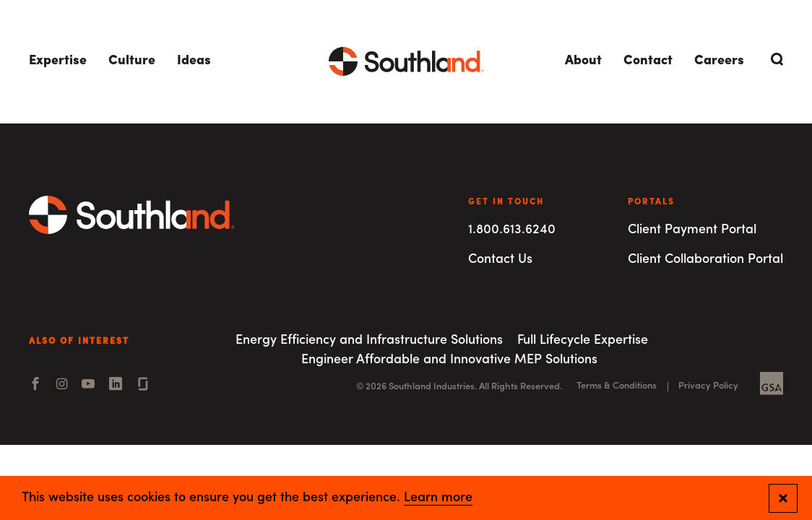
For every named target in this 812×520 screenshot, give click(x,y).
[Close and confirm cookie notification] (783, 498)
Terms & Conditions (617, 386)
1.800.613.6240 (512, 230)
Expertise (58, 61)
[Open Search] (774, 59)
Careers (719, 61)
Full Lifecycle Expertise (583, 341)
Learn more (438, 498)
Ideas (194, 61)
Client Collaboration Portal (705, 260)
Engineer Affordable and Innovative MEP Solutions (449, 360)
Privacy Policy (708, 386)
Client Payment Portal (692, 230)
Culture (132, 61)
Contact (648, 61)
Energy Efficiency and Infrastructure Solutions (369, 341)
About (583, 61)
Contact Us (500, 260)
